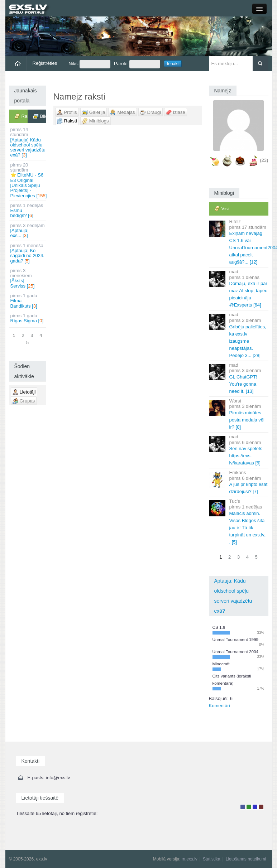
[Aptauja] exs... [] (28, 231)
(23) (264, 161)
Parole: (137, 64)
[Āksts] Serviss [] (28, 278)
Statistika (212, 859)
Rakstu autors (249, 807)
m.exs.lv (190, 859)
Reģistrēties (45, 63)
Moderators (255, 807)
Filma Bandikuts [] (28, 301)
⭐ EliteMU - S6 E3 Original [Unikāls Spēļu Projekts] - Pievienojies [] (28, 180)
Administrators (261, 807)
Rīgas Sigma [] (28, 318)
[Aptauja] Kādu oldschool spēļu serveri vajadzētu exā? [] (28, 142)
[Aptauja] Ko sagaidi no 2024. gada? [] (28, 253)
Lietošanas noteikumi (246, 859)
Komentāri (219, 706)
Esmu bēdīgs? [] (28, 211)
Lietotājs (243, 807)
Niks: (89, 64)
